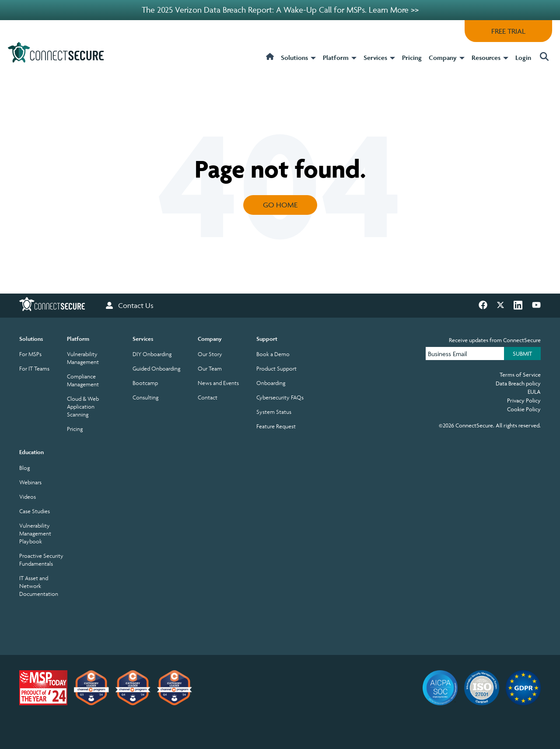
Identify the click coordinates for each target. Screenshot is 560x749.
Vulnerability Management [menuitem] (83, 358)
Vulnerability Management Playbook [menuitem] (35, 534)
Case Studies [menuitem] (35, 511)
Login (523, 58)
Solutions (298, 58)
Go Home (280, 205)
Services (379, 58)
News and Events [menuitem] (218, 383)
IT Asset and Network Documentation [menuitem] (39, 586)
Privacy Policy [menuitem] (524, 400)
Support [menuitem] (267, 339)
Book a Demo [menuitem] (273, 354)
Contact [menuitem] (208, 397)
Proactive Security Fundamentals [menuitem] (41, 560)
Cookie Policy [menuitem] (524, 409)
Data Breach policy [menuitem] (518, 383)
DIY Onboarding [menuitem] (152, 354)
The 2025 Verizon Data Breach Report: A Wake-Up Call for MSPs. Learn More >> (280, 10)
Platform (340, 58)
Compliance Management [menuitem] (83, 380)
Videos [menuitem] (28, 497)
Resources (490, 58)
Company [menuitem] (210, 339)
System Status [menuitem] (274, 412)
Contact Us (130, 306)
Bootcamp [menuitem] (145, 383)
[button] (543, 58)
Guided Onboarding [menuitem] (156, 369)
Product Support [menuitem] (276, 369)
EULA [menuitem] (534, 392)
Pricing (412, 58)
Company (447, 58)
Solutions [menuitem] (31, 339)
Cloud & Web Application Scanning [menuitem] (83, 407)
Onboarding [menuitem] (271, 383)
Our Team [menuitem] (210, 369)
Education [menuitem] (31, 452)
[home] (270, 63)
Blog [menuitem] (24, 468)
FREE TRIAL (508, 31)
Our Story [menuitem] (210, 354)
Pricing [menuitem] (75, 429)
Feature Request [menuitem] (276, 426)
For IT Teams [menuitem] (34, 369)
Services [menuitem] (143, 339)
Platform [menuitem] (78, 339)
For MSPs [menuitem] (30, 354)
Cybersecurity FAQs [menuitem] (280, 397)
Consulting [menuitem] (145, 397)
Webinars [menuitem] (30, 482)
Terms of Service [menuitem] (520, 374)
